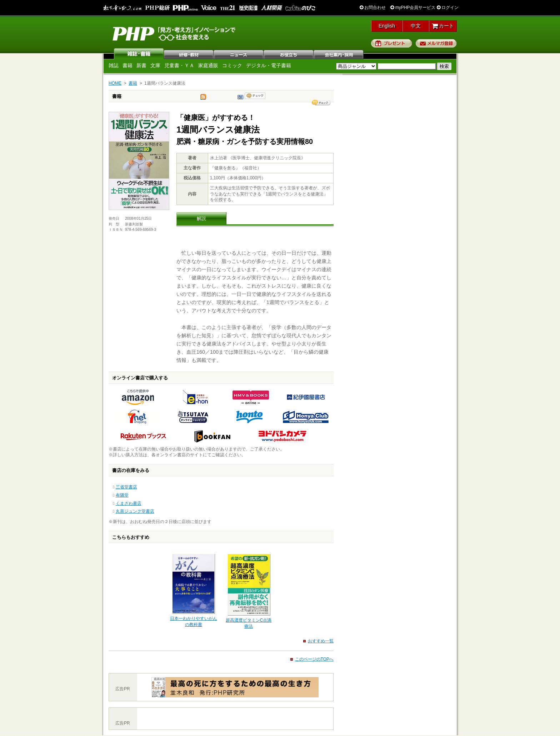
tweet (203, 99)
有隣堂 (122, 495)
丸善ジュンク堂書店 (135, 511)
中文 (416, 26)
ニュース (239, 54)
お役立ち (289, 54)
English (387, 26)
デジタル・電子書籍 (269, 65)
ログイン (448, 8)
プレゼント (392, 43)
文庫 (155, 65)
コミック (232, 65)
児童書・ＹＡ (179, 65)
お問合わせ (373, 8)
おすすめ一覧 (321, 641)
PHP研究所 (175, 33)
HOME (115, 83)
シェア (321, 103)
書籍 (127, 65)
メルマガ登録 (436, 43)
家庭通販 (208, 65)
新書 (141, 65)
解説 (201, 218)
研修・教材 (189, 54)
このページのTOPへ (314, 659)
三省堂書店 (126, 487)
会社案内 (339, 54)
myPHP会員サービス (413, 8)
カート (443, 26)
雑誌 (139, 54)
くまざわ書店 (129, 503)
